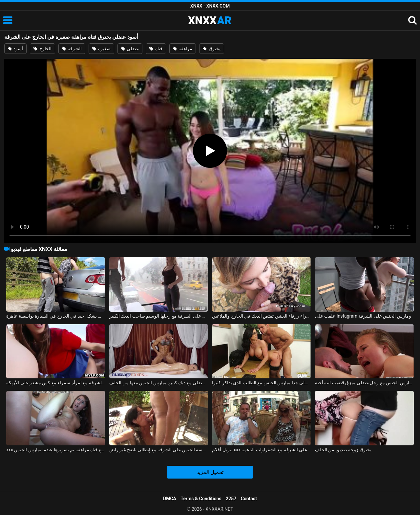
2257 (231, 499)
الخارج (42, 49)
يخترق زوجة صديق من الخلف (343, 450)
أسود (15, 49)
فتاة (156, 49)
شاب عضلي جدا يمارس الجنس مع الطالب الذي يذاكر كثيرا (261, 383)
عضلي (130, 49)
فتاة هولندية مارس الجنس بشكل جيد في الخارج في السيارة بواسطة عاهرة (56, 316)
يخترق (211, 49)
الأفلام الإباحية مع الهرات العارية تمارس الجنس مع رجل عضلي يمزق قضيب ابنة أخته (364, 383)
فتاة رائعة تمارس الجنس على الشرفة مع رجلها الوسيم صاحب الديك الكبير (159, 316)
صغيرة (101, 49)
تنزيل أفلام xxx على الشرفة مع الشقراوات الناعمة (260, 450)
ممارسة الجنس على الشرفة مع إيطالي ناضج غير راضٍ (159, 450)
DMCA (170, 499)
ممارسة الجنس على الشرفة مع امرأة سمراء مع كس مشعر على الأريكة (56, 383)
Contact (249, 499)
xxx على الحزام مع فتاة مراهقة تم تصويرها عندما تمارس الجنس (56, 450)
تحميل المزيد (210, 472)
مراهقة (183, 49)
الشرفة (72, 49)
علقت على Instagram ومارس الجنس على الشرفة (363, 316)
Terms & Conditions (201, 499)
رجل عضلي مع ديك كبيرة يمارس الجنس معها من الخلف (159, 383)
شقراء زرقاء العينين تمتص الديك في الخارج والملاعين (261, 316)
